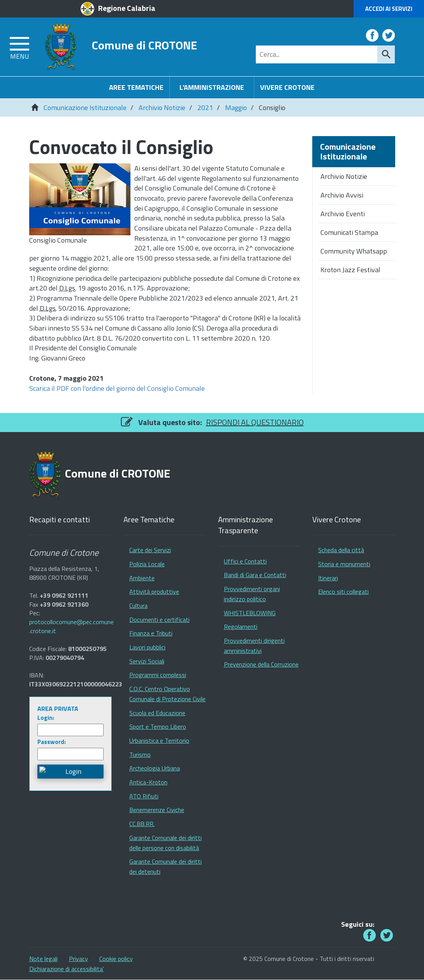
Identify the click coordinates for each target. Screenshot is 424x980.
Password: (52, 742)
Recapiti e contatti (60, 520)
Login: (46, 718)
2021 (205, 108)
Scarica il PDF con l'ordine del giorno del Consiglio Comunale (117, 388)
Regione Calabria (127, 8)
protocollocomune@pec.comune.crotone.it (71, 626)
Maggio (236, 108)
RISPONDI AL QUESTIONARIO (255, 422)
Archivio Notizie (162, 108)
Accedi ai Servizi (389, 9)
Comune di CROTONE (144, 45)
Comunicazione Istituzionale (85, 108)
